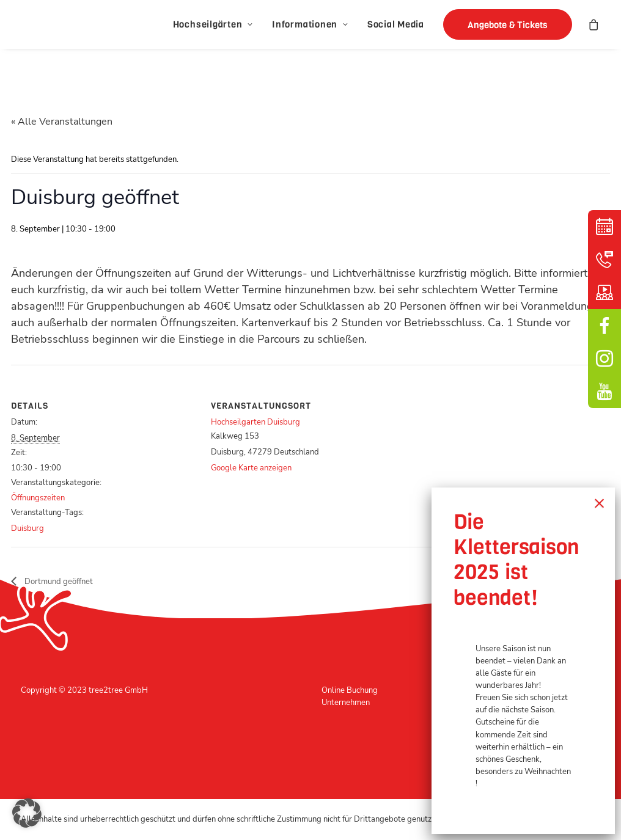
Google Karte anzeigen (251, 468)
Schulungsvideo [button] (604, 293)
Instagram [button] (604, 359)
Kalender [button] (604, 227)
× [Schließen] (599, 503)
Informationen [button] (310, 24)
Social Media (396, 24)
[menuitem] (213, 24)
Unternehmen (346, 703)
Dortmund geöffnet (58, 582)
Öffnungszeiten (38, 498)
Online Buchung (350, 690)
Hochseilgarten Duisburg (255, 422)
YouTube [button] (604, 392)
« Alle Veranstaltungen (62, 122)
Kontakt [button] (604, 260)
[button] (503, 24)
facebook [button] (604, 326)
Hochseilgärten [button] (213, 24)
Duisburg (28, 528)
